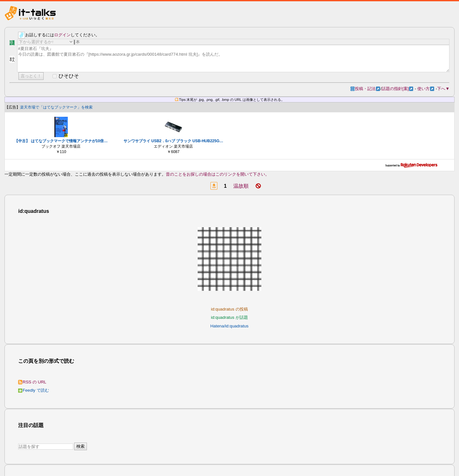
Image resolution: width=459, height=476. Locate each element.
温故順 (241, 186)
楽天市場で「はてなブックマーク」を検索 (56, 107)
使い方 (426, 89)
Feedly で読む (34, 390)
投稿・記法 (367, 89)
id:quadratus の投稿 (230, 309)
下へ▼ (443, 89)
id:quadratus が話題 (230, 317)
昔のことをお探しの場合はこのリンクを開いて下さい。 (218, 174)
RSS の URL (32, 382)
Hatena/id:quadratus (230, 326)
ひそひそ (69, 76)
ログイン (62, 35)
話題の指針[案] (397, 89)
